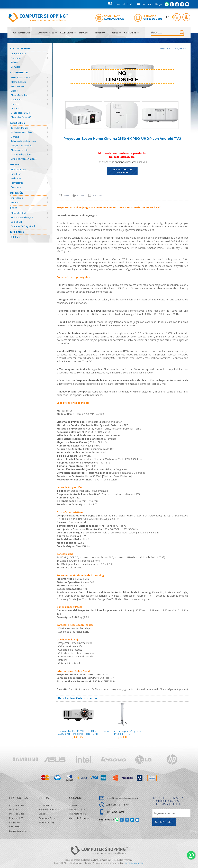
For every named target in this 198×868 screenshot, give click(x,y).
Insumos (15, 202)
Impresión (101, 33)
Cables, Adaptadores (22, 154)
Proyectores (17, 183)
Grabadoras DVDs (20, 113)
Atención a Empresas (49, 809)
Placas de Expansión (22, 117)
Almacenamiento (20, 150)
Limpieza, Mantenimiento (24, 159)
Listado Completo (18, 831)
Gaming (15, 137)
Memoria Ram (18, 86)
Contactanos (114, 19)
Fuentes (15, 104)
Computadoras (19, 53)
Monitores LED (18, 169)
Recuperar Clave (77, 809)
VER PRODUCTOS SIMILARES (122, 171)
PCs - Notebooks (23, 33)
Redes (116, 33)
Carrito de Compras (79, 818)
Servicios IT (44, 814)
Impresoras (17, 198)
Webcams (16, 178)
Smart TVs (16, 174)
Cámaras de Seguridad (23, 226)
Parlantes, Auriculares (22, 132)
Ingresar (73, 805)
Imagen (85, 33)
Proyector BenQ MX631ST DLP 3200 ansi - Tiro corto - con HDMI (78, 732)
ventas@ (122, 798)
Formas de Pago (149, 4)
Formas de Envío (121, 4)
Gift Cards (132, 33)
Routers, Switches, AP (22, 217)
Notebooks (17, 58)
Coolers (15, 108)
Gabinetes (16, 100)
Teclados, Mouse (20, 128)
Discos (14, 91)
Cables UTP (17, 222)
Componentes (47, 33)
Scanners (16, 187)
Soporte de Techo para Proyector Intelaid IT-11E (122, 732)
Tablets (15, 62)
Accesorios (68, 33)
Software (16, 67)
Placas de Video (19, 95)
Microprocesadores (21, 77)
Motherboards (18, 82)
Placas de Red (18, 213)
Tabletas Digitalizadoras (23, 141)
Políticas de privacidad (134, 863)
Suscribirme (164, 822)
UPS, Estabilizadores (21, 146)
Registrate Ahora (77, 814)
